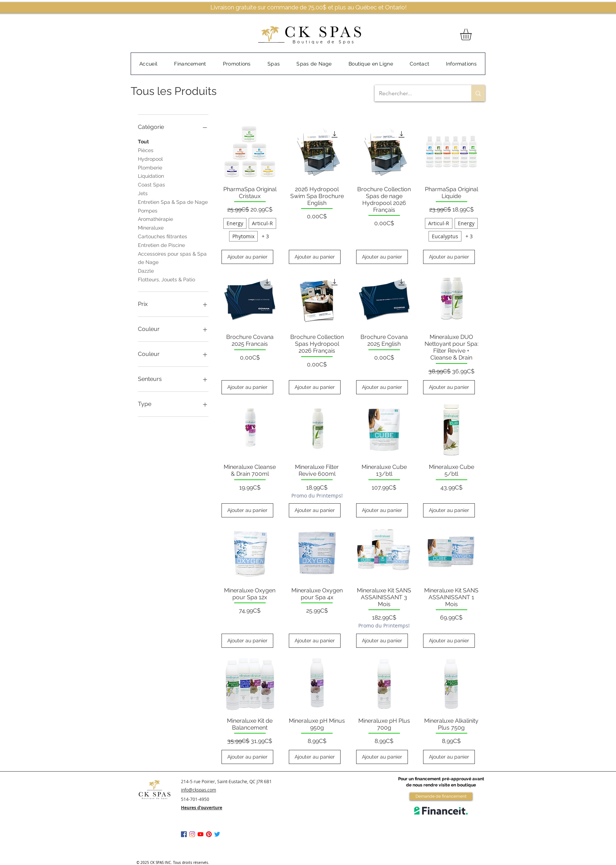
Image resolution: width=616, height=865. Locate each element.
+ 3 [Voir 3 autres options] (265, 236)
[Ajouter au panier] (247, 257)
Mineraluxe (151, 227)
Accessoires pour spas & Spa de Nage (172, 258)
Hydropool (150, 158)
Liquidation (151, 175)
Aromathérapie (155, 219)
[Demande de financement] (441, 796)
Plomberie (150, 167)
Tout (143, 141)
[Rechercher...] (417, 93)
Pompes (148, 210)
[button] (473, 34)
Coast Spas (151, 184)
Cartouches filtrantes (163, 236)
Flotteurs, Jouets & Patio (166, 279)
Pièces (146, 150)
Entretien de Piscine (161, 245)
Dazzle (146, 270)
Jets (143, 193)
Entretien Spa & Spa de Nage (173, 201)
